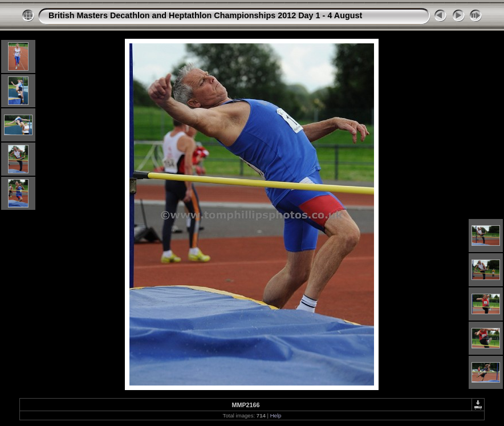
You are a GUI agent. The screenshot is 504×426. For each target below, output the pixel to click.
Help (276, 415)
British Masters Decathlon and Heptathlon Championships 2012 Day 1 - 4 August (205, 15)
